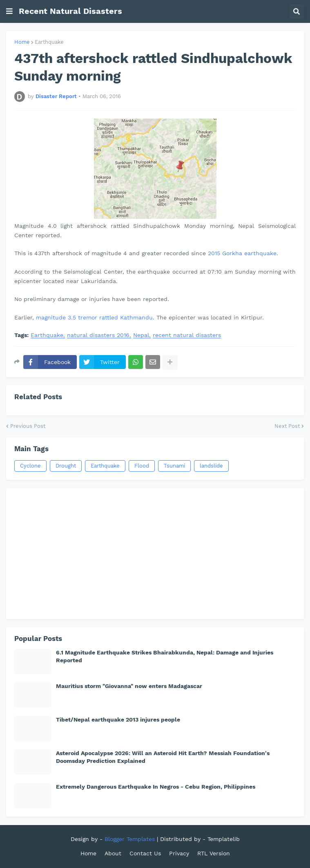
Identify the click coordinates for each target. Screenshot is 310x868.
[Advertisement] (155, 553)
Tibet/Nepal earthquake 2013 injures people (118, 720)
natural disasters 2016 (98, 335)
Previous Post (28, 426)
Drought (66, 466)
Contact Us (145, 853)
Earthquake (49, 42)
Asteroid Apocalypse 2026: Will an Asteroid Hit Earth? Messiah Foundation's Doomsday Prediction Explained (163, 757)
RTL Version (214, 853)
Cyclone (30, 466)
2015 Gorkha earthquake (242, 253)
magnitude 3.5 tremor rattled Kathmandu (94, 317)
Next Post (287, 426)
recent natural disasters (187, 335)
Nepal (141, 335)
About (113, 853)
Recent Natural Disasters (70, 11)
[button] (9, 11)
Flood (142, 466)
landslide (211, 466)
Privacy (179, 853)
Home (22, 42)
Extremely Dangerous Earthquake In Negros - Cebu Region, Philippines (156, 787)
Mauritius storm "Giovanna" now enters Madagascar (129, 686)
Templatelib (224, 839)
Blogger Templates (130, 839)
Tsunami (174, 466)
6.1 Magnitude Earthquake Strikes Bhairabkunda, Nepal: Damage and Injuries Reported (165, 656)
